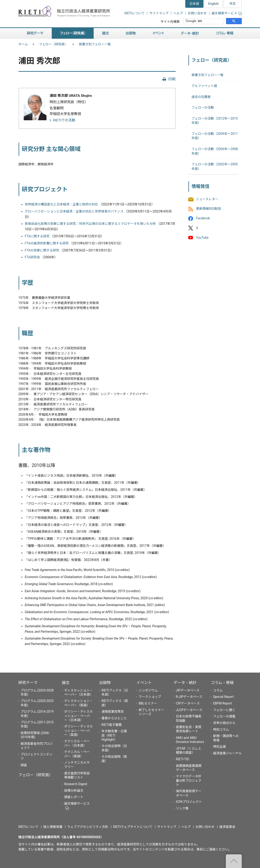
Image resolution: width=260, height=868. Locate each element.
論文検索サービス (227, 13)
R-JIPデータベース (189, 697)
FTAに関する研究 (37, 236)
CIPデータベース (188, 703)
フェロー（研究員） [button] (73, 33)
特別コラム (221, 730)
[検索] (204, 21)
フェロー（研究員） (53, 44)
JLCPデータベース (189, 710)
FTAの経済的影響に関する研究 (47, 243)
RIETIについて (134, 13)
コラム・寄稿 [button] (225, 33)
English (213, 4)
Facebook (203, 218)
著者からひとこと (114, 718)
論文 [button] (106, 33)
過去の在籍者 (201, 97)
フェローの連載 (224, 716)
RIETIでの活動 (64, 120)
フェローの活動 (203, 108)
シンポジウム (148, 690)
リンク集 (182, 808)
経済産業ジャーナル (227, 753)
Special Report (223, 697)
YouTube (202, 238)
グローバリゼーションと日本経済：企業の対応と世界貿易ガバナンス (74, 211)
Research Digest (76, 784)
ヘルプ (178, 13)
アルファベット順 (204, 86)
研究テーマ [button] (35, 33)
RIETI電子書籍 (112, 725)
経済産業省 (227, 827)
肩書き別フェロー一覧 (95, 44)
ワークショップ (150, 697)
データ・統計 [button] (190, 33)
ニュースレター (207, 199)
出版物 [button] (131, 33)
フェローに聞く (224, 710)
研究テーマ (28, 683)
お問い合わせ (197, 13)
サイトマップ (159, 13)
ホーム (23, 44)
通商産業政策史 (113, 712)
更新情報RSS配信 (209, 209)
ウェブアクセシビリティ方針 (88, 827)
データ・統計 (185, 683)
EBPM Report (223, 703)
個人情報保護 (53, 827)
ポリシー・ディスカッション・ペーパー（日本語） (79, 716)
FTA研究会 (32, 257)
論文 (66, 683)
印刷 (172, 79)
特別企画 (219, 747)
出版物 (105, 683)
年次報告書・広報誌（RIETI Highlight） (114, 735)
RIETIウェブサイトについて (133, 827)
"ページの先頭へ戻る (234, 861)
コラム (218, 690)
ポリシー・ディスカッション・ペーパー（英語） (79, 730)
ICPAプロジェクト (189, 802)
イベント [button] (158, 33)
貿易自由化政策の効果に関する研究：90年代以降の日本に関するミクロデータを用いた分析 (90, 224)
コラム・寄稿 (222, 683)
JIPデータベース (188, 690)
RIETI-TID (183, 759)
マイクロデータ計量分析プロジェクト (189, 780)
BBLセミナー (148, 703)
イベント (144, 683)
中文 (233, 4)
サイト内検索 (170, 22)
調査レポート (74, 797)
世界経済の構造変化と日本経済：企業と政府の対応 (62, 204)
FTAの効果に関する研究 (42, 250)
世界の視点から (224, 723)
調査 (24, 765)
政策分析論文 (74, 791)
